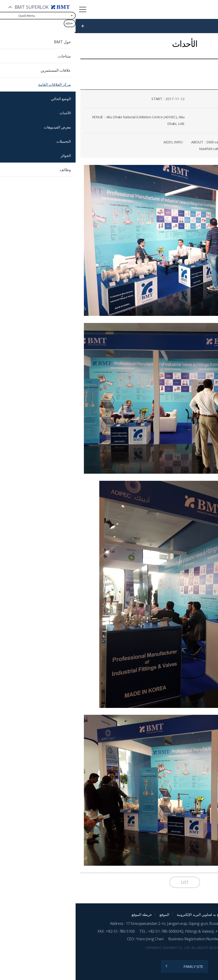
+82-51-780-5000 (87, 931)
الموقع (89, 915)
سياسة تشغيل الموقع (192, 915)
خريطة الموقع (66, 915)
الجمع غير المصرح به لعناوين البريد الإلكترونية (135, 915)
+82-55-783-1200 (155, 931)
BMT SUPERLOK (174, 10)
